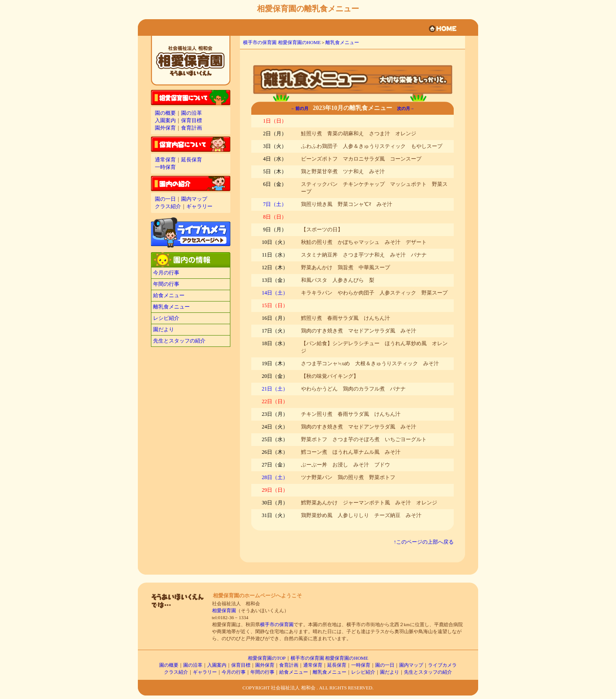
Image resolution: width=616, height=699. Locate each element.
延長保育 (192, 160)
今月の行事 (166, 273)
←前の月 (300, 108)
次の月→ (406, 108)
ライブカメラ (442, 665)
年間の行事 (166, 284)
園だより (164, 329)
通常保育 (165, 160)
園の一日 (165, 199)
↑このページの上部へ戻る (424, 542)
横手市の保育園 (277, 624)
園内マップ (194, 199)
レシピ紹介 (166, 318)
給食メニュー (169, 295)
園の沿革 (192, 113)
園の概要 (165, 113)
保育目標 (192, 120)
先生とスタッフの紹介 (179, 341)
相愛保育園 (224, 610)
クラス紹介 (168, 206)
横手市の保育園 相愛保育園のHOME (282, 42)
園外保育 (165, 128)
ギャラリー (199, 206)
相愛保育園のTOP (267, 658)
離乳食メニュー (171, 307)
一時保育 (165, 167)
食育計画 (192, 128)
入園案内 (165, 120)
